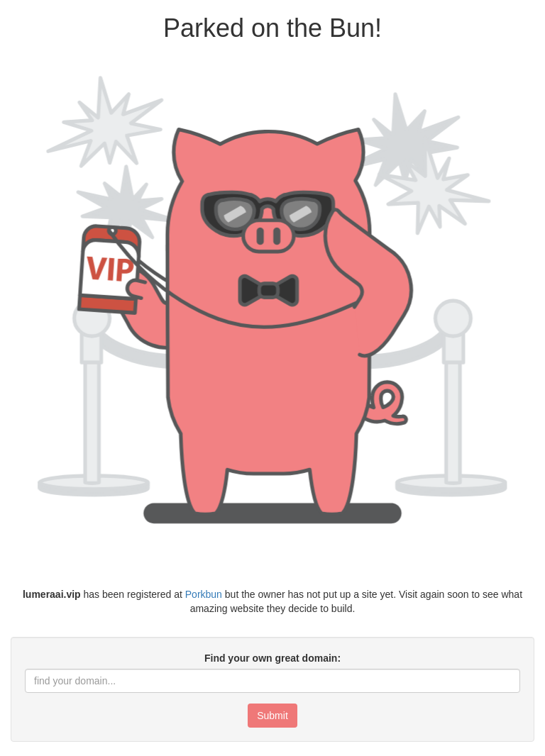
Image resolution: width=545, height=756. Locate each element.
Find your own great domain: (272, 658)
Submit (272, 716)
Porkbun (204, 594)
